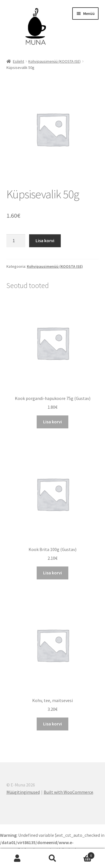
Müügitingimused (23, 792)
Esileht (18, 61)
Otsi (53, 858)
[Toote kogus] (16, 241)
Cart (82, 854)
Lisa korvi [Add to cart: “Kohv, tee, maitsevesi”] (53, 724)
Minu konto (17, 858)
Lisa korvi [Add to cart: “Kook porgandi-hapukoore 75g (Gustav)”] (53, 422)
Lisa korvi (45, 240)
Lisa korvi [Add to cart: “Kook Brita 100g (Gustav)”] (53, 573)
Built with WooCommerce (68, 792)
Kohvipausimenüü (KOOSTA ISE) (54, 61)
